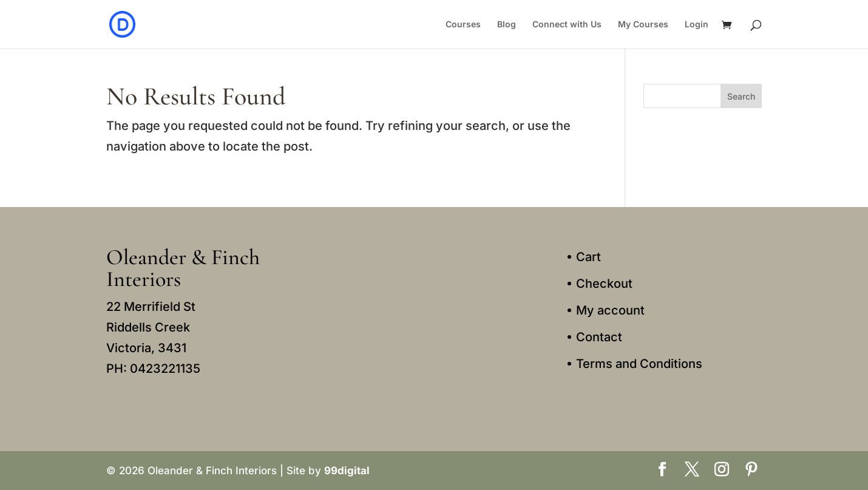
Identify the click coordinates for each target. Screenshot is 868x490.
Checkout (604, 284)
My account (610, 310)
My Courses (643, 25)
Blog (507, 25)
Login (697, 25)
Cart (588, 257)
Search (741, 96)
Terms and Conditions (639, 364)
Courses (463, 25)
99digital (347, 471)
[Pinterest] (751, 471)
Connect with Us (567, 25)
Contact (599, 337)
